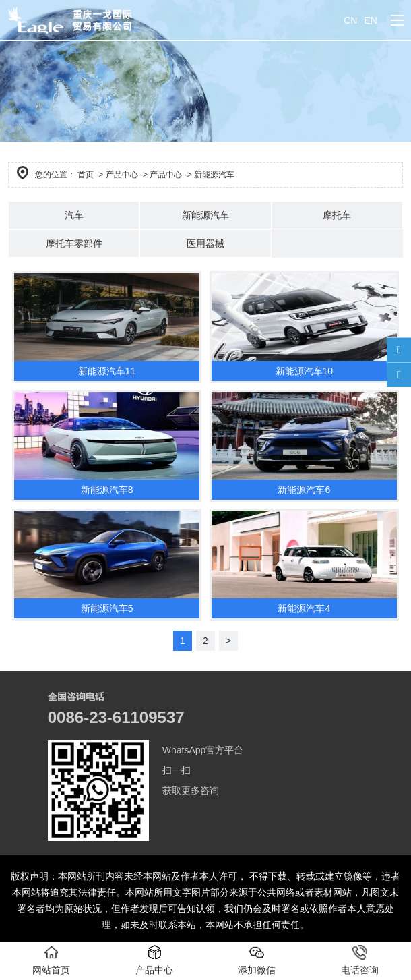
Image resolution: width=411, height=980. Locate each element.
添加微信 (257, 960)
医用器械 (205, 243)
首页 (86, 175)
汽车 (74, 215)
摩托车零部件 (74, 243)
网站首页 (51, 960)
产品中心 (122, 175)
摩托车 (337, 215)
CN (350, 20)
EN (370, 20)
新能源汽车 (205, 215)
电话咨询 (360, 960)
